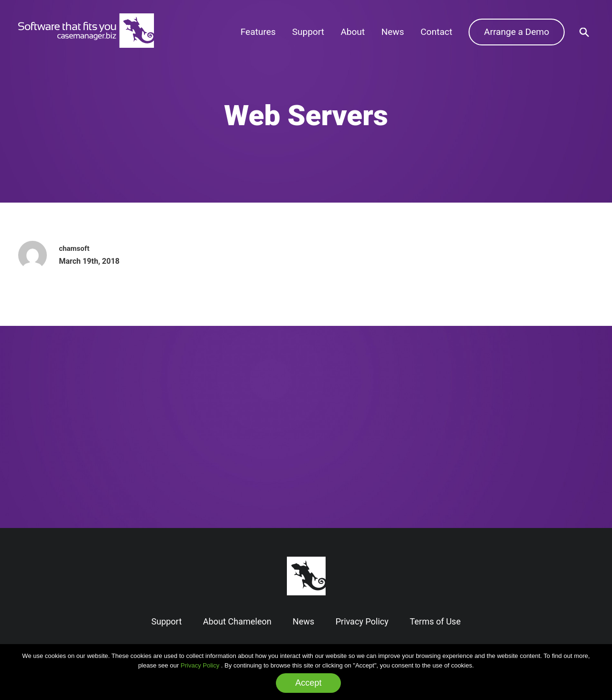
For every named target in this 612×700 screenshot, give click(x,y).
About (353, 32)
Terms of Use (435, 621)
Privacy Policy (200, 665)
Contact (437, 32)
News (393, 32)
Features (258, 32)
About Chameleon (237, 621)
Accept (308, 683)
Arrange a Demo (516, 32)
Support (308, 32)
